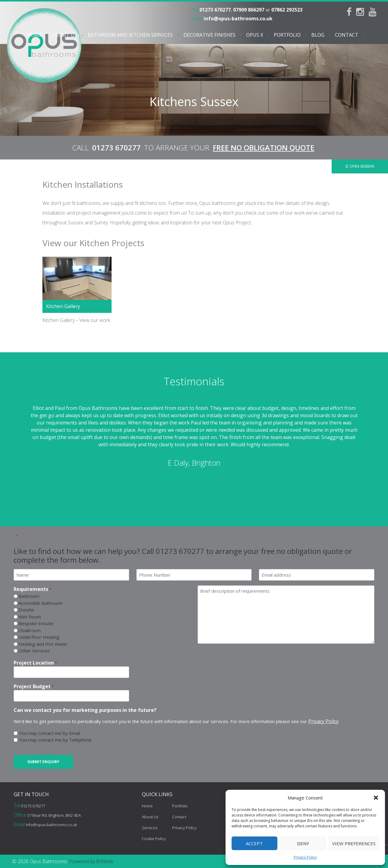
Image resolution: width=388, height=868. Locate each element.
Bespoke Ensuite (36, 623)
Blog (318, 35)
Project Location (35, 663)
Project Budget (34, 687)
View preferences (354, 843)
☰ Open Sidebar (360, 166)
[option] (194, 437)
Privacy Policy (305, 857)
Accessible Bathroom (40, 603)
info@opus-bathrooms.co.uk (238, 18)
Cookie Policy (154, 839)
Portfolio (287, 35)
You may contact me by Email (50, 733)
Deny (303, 843)
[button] (376, 798)
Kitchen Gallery (63, 306)
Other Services (34, 651)
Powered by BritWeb (91, 861)
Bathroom (29, 596)
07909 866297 (249, 10)
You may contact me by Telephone (55, 740)
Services (150, 828)
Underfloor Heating (39, 637)
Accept (254, 843)
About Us (65, 35)
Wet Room (30, 617)
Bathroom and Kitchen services (130, 35)
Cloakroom (30, 630)
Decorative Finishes (209, 35)
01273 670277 (215, 10)
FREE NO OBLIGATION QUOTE (264, 147)
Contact (347, 35)
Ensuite (26, 610)
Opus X (255, 35)
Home (35, 35)
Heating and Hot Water (43, 644)
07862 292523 (287, 10)
